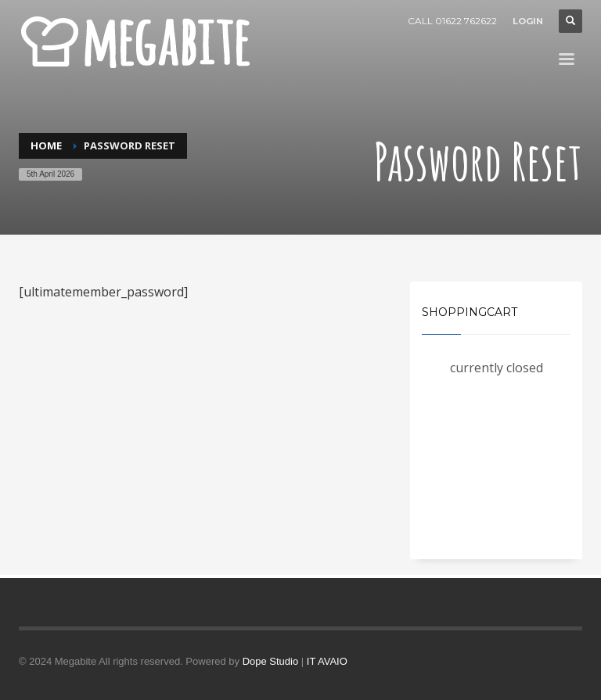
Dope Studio (271, 661)
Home (46, 145)
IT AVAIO (327, 661)
